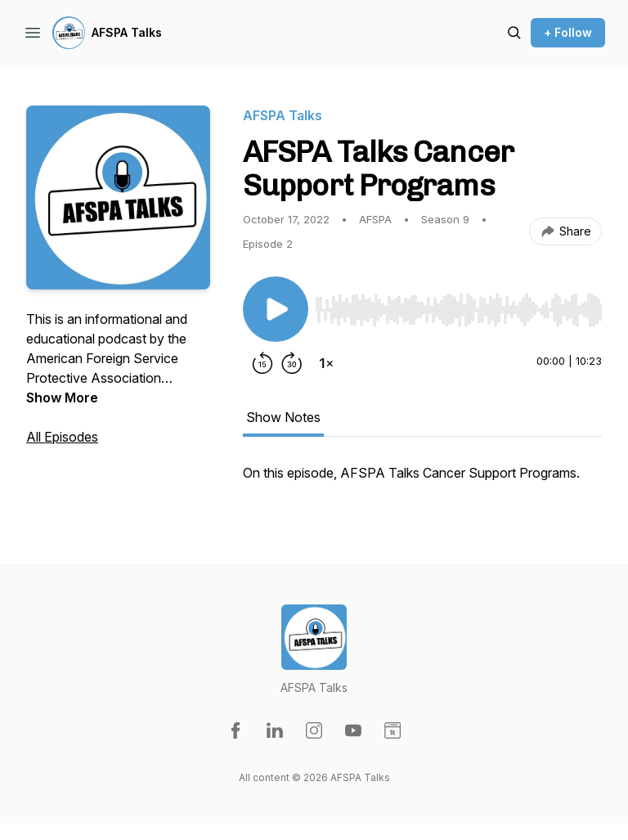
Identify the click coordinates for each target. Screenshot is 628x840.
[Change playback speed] (326, 363)
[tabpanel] (422, 481)
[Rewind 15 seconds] (262, 363)
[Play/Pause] (276, 309)
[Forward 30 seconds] (292, 363)
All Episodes (62, 437)
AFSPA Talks (127, 32)
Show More (62, 398)
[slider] (458, 310)
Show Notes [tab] (283, 417)
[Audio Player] (458, 305)
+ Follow (568, 32)
